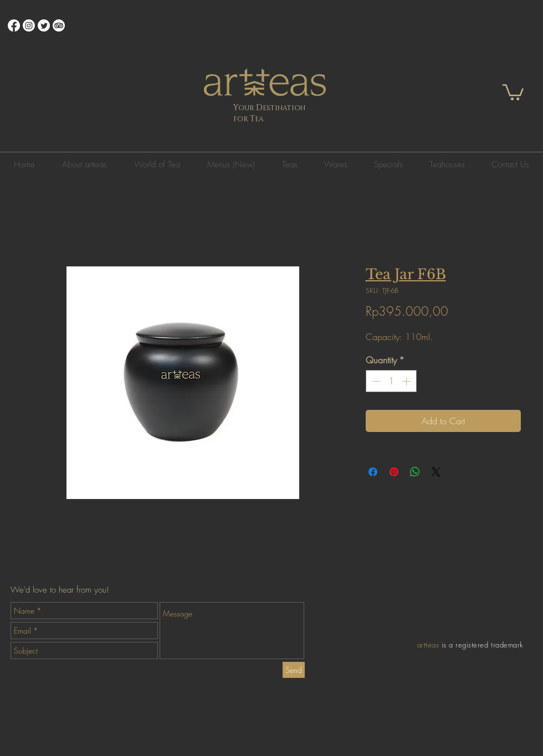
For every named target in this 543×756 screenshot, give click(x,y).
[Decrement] (375, 381)
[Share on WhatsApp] (415, 472)
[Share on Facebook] (373, 472)
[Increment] (407, 381)
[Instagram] (29, 25)
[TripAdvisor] (59, 25)
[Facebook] (14, 25)
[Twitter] (44, 25)
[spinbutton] (391, 381)
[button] (513, 91)
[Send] (294, 670)
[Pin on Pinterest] (394, 472)
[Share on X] (436, 472)
